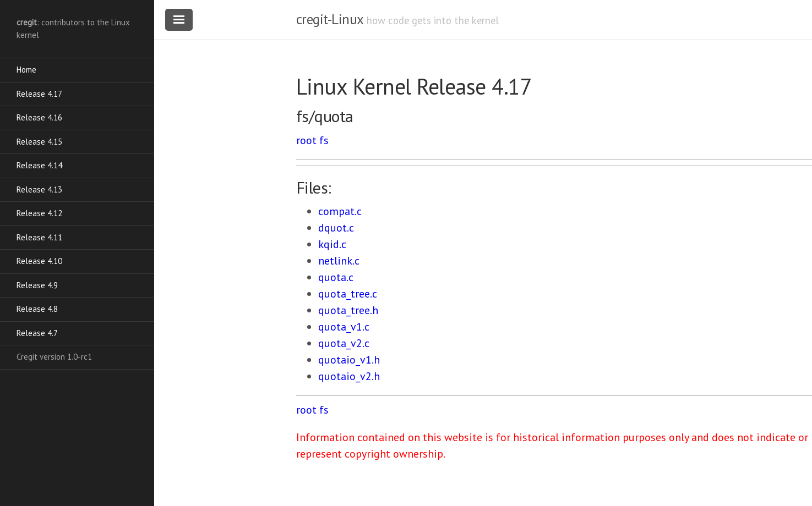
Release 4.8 (37, 309)
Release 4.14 (39, 165)
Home (26, 70)
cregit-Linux (330, 19)
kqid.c (332, 244)
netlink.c (339, 261)
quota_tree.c (348, 294)
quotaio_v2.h (349, 376)
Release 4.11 (39, 237)
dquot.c (336, 228)
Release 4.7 (37, 333)
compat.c (340, 211)
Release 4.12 (39, 213)
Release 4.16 (39, 117)
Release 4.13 (39, 189)
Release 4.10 (39, 261)
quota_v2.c (344, 343)
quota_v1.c (344, 327)
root (306, 140)
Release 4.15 (39, 142)
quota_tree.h (348, 310)
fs (324, 140)
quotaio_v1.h (349, 360)
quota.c (336, 277)
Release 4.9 (37, 285)
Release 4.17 (39, 94)
